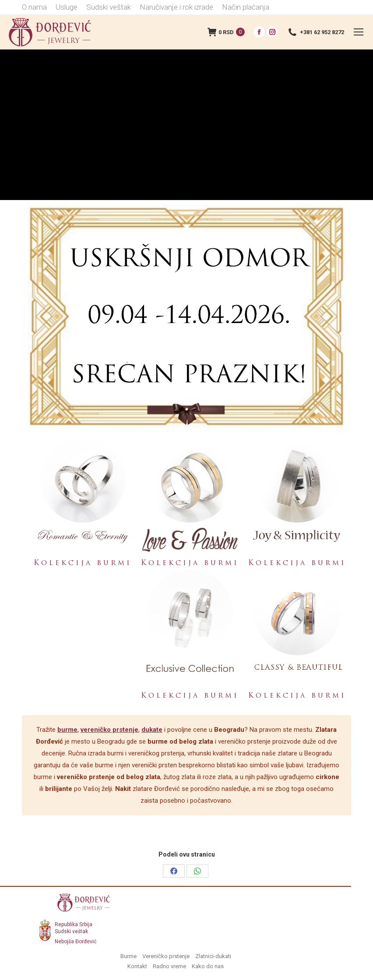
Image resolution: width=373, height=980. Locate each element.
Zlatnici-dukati (213, 956)
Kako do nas (208, 966)
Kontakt (137, 966)
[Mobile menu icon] (359, 32)
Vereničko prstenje (166, 956)
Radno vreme (169, 966)
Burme (128, 956)
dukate (152, 730)
